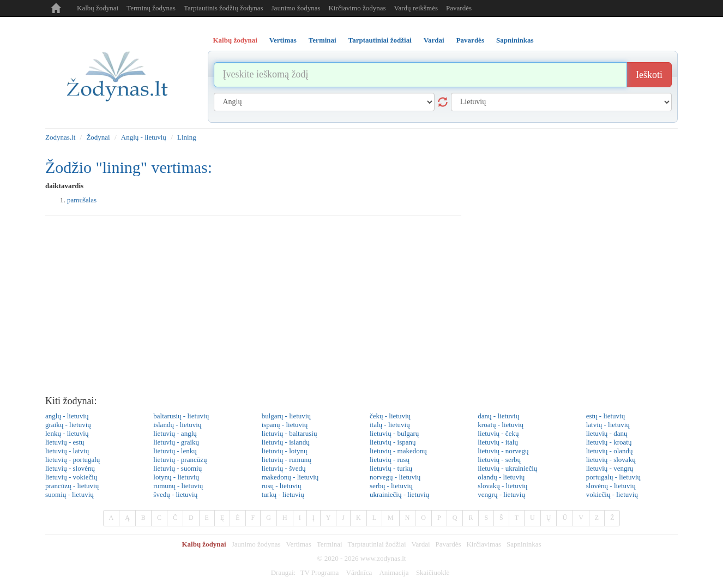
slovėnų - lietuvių (611, 486)
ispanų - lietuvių (285, 425)
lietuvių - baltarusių (290, 433)
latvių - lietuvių (608, 425)
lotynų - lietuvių (176, 477)
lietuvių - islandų (286, 442)
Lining (187, 137)
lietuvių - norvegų (503, 451)
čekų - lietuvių (390, 416)
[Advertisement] (361, 309)
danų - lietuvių (498, 416)
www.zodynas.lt (383, 558)
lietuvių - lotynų (285, 451)
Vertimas (299, 544)
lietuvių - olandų (610, 451)
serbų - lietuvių (391, 486)
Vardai (421, 544)
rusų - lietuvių (282, 486)
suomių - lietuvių (70, 494)
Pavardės (459, 8)
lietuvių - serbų (499, 460)
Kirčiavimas (484, 544)
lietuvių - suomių (177, 468)
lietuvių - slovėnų (70, 468)
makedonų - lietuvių (290, 477)
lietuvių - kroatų (609, 442)
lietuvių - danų (607, 433)
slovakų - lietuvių (502, 486)
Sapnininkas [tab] (515, 40)
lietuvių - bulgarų (394, 433)
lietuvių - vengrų (610, 468)
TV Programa (319, 572)
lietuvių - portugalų (73, 460)
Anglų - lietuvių (144, 137)
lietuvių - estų (65, 442)
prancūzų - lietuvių (72, 486)
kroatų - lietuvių (501, 425)
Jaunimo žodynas (296, 8)
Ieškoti (649, 75)
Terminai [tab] (323, 40)
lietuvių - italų (498, 442)
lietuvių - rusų (390, 460)
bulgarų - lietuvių (286, 416)
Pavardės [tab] (470, 40)
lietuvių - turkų (391, 468)
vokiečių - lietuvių (612, 494)
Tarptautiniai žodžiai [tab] (380, 40)
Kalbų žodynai (98, 8)
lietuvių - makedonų (398, 451)
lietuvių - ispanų (393, 442)
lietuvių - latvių (67, 451)
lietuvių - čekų (498, 433)
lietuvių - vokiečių (71, 477)
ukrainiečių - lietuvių (399, 494)
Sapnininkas (524, 544)
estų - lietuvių (606, 416)
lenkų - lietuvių (67, 433)
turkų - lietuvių (283, 494)
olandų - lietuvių (501, 477)
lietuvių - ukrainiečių (507, 468)
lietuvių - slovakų (611, 460)
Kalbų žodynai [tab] (235, 40)
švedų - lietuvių (175, 494)
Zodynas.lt (60, 137)
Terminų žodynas (151, 8)
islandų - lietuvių (177, 425)
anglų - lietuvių (67, 416)
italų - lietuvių (390, 425)
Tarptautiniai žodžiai (377, 544)
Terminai (330, 544)
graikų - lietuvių (68, 425)
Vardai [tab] (434, 40)
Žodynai (98, 137)
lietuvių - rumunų (287, 460)
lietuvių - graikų (176, 442)
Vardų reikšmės (416, 8)
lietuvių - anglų (175, 433)
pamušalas (82, 200)
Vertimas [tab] (283, 40)
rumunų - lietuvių (178, 486)
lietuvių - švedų (284, 468)
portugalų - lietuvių (613, 477)
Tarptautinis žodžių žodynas (224, 8)
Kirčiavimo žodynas (357, 8)
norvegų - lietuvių (395, 477)
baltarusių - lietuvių (181, 416)
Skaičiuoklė (433, 572)
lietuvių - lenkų (175, 451)
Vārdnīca (359, 572)
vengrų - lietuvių (501, 494)
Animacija (394, 572)
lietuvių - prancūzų (180, 460)
